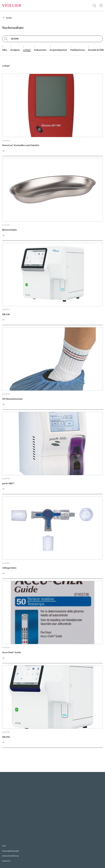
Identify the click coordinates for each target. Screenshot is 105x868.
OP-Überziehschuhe (12, 399)
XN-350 (6, 737)
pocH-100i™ (8, 483)
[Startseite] (12, 5)
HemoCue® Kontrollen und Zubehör (21, 145)
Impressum (6, 861)
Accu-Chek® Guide (12, 652)
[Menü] (101, 5)
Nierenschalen (10, 230)
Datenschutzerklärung (10, 856)
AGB (4, 846)
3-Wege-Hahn (9, 568)
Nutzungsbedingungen (11, 851)
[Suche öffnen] (94, 6)
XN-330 (6, 314)
